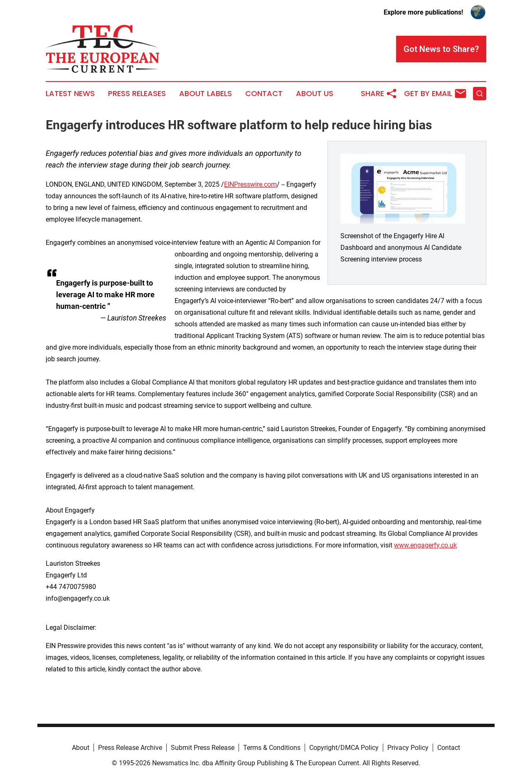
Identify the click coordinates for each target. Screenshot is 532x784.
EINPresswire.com (250, 184)
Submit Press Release (203, 748)
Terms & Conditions (272, 748)
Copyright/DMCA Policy (344, 748)
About (81, 748)
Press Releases (137, 94)
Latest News (70, 94)
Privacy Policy (408, 748)
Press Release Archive (130, 748)
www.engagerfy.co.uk (425, 545)
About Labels (206, 94)
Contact (264, 94)
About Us (315, 94)
